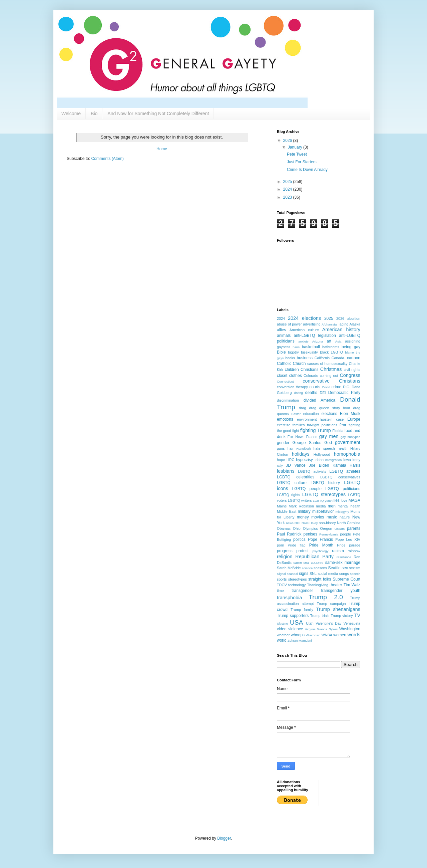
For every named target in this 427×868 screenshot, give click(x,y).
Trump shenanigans (338, 609)
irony (356, 460)
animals (284, 336)
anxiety (303, 341)
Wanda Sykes (327, 629)
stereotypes (298, 579)
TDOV (282, 585)
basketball (311, 347)
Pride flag (296, 545)
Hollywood (322, 454)
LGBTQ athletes (345, 471)
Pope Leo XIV (348, 539)
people (346, 534)
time (280, 591)
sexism (355, 568)
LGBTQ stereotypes (324, 494)
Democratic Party (344, 393)
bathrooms (331, 347)
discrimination (288, 400)
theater (336, 585)
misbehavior (323, 511)
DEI (323, 393)
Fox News (296, 437)
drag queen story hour (329, 408)
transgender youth (341, 591)
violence (296, 629)
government (348, 442)
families (299, 425)
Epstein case (332, 419)
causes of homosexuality (327, 364)
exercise (284, 425)
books (290, 358)
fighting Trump (316, 430)
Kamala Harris (346, 465)
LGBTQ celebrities (296, 477)
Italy (280, 466)
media (321, 506)
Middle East (287, 511)
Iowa (347, 460)
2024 (288, 189)
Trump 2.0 (326, 597)
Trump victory (342, 616)
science (307, 568)
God (328, 443)
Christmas (331, 369)
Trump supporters (293, 616)
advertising (312, 324)
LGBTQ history (325, 483)
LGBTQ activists (312, 471)
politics (299, 539)
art (329, 341)
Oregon (326, 528)
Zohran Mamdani (300, 640)
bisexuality (309, 352)
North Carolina (349, 523)
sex (345, 568)
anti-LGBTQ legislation (315, 336)
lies (337, 500)
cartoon (354, 358)
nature (345, 517)
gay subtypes (350, 437)
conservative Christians (331, 381)
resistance (344, 557)
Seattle (334, 568)
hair (291, 448)
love (344, 500)
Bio (94, 114)
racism (338, 551)
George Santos (307, 443)
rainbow (354, 551)
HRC (290, 460)
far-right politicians (322, 425)
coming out (329, 376)
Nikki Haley (310, 523)
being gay (351, 347)
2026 (288, 141)
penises (310, 534)
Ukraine (282, 623)
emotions (285, 419)
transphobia (289, 598)
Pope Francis (320, 539)
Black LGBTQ (331, 352)
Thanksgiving (318, 585)
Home (162, 149)
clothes (296, 376)
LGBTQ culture (292, 483)
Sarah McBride (289, 568)
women (340, 635)
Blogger (224, 838)
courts (315, 387)
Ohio (297, 528)
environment (307, 419)
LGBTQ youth (323, 501)
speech (355, 574)
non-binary (327, 523)
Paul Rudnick (289, 534)
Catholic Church (291, 364)
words (354, 635)
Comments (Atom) (107, 159)
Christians (309, 370)
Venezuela (352, 623)
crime (336, 387)
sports (282, 579)
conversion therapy (292, 387)
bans (296, 347)
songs (344, 574)
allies (281, 330)
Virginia (310, 629)
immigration (334, 460)
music (332, 517)
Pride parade (349, 545)
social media (328, 574)
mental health (349, 506)
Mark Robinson (301, 506)
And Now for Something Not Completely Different (158, 114)
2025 (288, 182)
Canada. (338, 358)
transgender (302, 591)
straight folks (320, 579)
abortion (354, 318)
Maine (282, 506)
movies (318, 517)
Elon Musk (350, 414)
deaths (311, 393)
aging (344, 324)
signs (304, 574)
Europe (354, 419)
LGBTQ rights (288, 495)
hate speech (324, 448)
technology (297, 585)
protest (302, 551)
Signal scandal (287, 574)
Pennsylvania (329, 534)
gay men (329, 436)
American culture (304, 330)
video (282, 629)
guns (281, 448)
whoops (298, 635)
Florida (338, 431)
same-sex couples (308, 563)
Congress (350, 375)
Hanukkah (303, 449)
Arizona (318, 341)
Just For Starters (302, 162)
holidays (301, 454)
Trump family (302, 610)
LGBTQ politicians (343, 489)
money (303, 517)
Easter (296, 414)
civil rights (352, 370)
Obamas (284, 528)
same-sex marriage (343, 563)
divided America (319, 400)
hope (281, 460)
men (332, 506)
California (322, 358)
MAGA (354, 500)
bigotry (293, 352)
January (296, 147)
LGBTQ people (307, 489)
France (312, 437)
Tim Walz (352, 585)
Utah (310, 623)
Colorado (311, 376)
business (305, 358)
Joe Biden (319, 465)
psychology (320, 551)
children (292, 370)
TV (357, 615)
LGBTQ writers (300, 500)
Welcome (71, 114)
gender (283, 443)
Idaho (319, 460)
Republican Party (314, 557)
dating (299, 393)
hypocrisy (304, 460)
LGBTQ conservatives (340, 477)
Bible (281, 352)
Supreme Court (346, 579)
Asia (338, 341)
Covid (326, 387)
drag (303, 408)
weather (283, 635)
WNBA (327, 635)
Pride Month (321, 545)
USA (296, 622)
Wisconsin (313, 635)
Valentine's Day (328, 623)
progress (285, 551)
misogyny (342, 512)
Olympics (310, 528)
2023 (288, 197)
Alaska (355, 324)
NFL (298, 523)
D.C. (347, 387)
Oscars (340, 529)
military (304, 511)
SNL (313, 574)
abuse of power (289, 324)
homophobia (347, 454)
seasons (320, 568)
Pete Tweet (297, 154)
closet (282, 376)
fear (343, 425)
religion (285, 557)
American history (341, 330)
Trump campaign (331, 604)
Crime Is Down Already (307, 170)
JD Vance (296, 465)
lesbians (286, 471)
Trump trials (320, 616)
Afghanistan (330, 324)
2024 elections (304, 318)
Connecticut (285, 381)
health (342, 448)
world (282, 640)
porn (281, 545)
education (311, 414)
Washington (350, 629)
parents (354, 528)
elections (329, 414)
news (290, 523)
